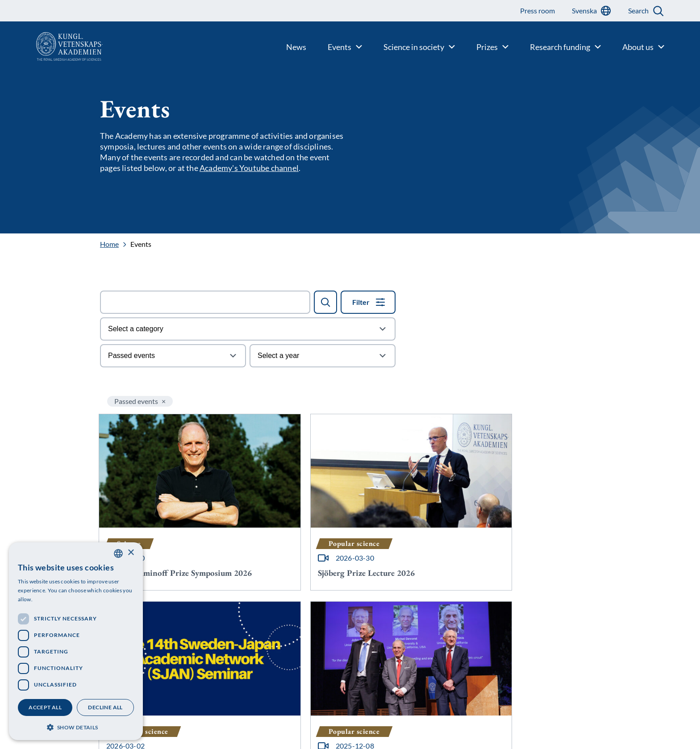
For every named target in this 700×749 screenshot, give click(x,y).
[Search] (325, 302)
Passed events (136, 401)
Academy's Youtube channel (249, 168)
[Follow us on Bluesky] (430, 715)
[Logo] (51, 46)
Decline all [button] (105, 707)
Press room (213, 738)
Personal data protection (234, 723)
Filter (361, 302)
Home (109, 244)
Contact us (212, 709)
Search (638, 10)
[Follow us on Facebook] (430, 740)
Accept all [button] (45, 707)
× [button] (131, 553)
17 (392, 611)
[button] (76, 726)
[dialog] (76, 641)
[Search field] (205, 302)
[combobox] (118, 553)
